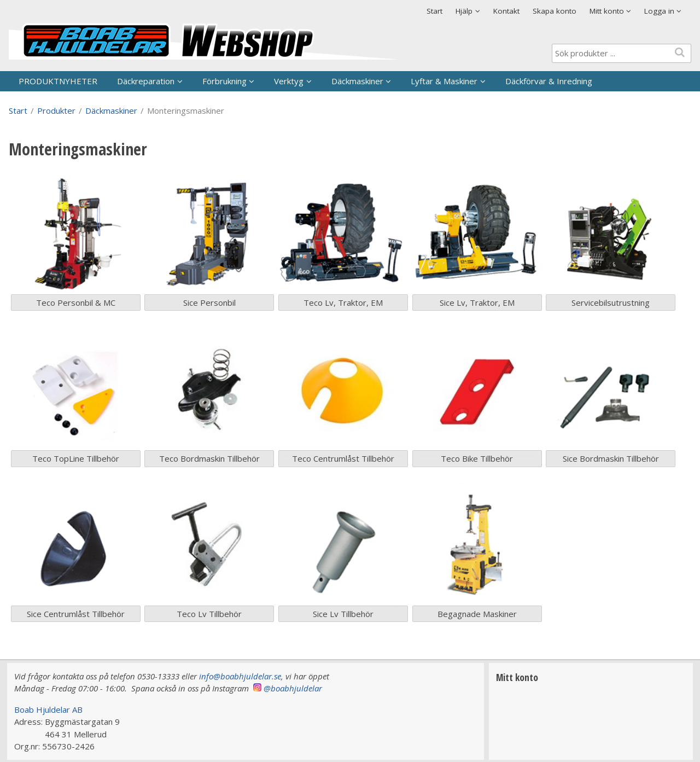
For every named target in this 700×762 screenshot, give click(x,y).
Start (434, 11)
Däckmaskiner (357, 81)
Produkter (56, 110)
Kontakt (506, 11)
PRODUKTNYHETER (58, 81)
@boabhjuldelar (293, 688)
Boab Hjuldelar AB (48, 709)
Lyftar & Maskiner (444, 81)
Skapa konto (555, 11)
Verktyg (289, 81)
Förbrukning (224, 81)
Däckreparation (146, 81)
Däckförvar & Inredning (549, 81)
